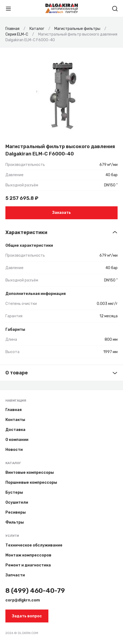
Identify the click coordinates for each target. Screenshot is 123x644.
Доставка (15, 430)
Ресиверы (16, 512)
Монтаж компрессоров (28, 555)
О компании (17, 440)
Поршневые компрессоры (31, 483)
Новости (14, 450)
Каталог (13, 463)
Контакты (15, 420)
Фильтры (15, 522)
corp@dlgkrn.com (23, 600)
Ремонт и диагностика (28, 565)
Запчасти (15, 575)
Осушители (17, 502)
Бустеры (14, 492)
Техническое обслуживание (34, 545)
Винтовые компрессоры (30, 473)
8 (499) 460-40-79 (35, 591)
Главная (14, 410)
